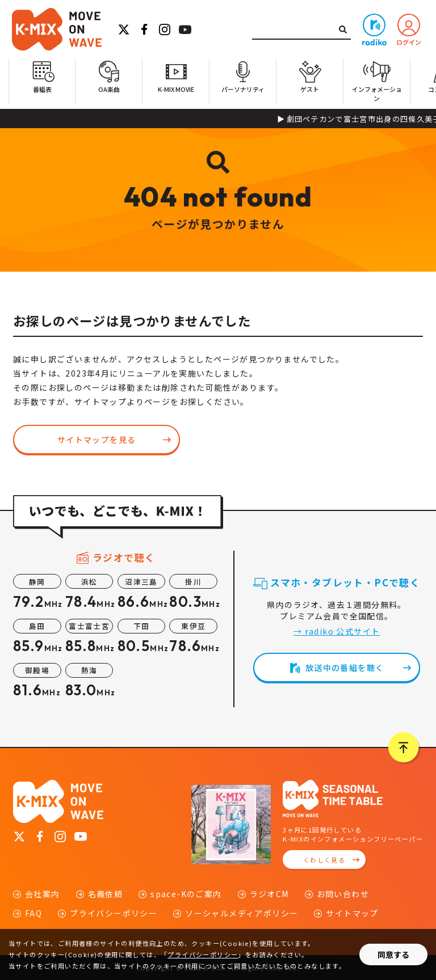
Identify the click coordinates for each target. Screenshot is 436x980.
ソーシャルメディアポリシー (242, 913)
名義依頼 (106, 894)
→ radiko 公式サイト (337, 631)
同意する (393, 954)
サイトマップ (352, 913)
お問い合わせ (343, 894)
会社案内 (43, 894)
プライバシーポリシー (114, 913)
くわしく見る (324, 860)
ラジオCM (269, 894)
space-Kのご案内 (186, 894)
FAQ (33, 913)
